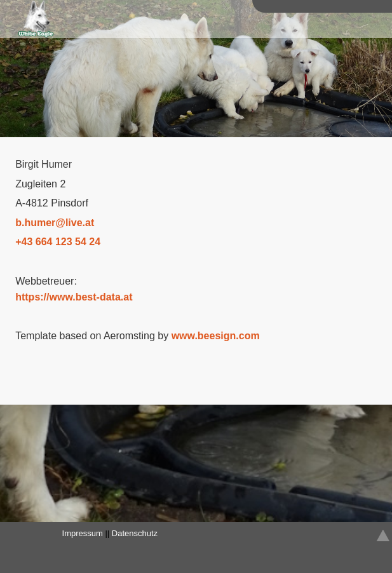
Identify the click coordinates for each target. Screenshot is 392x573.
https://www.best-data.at (74, 297)
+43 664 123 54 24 (58, 242)
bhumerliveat (55, 223)
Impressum (83, 533)
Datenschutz (135, 533)
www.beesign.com (216, 336)
